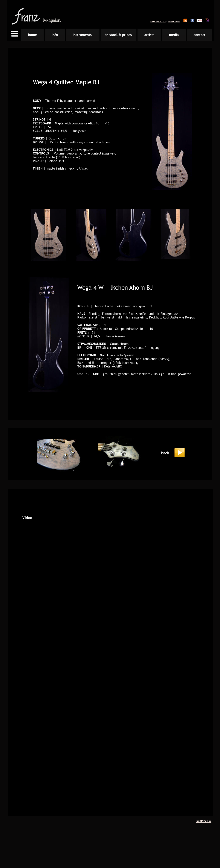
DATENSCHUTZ (158, 21)
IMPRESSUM (174, 21)
